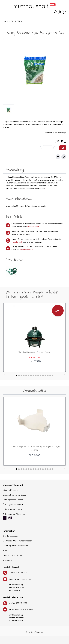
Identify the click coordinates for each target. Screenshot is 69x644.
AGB (5, 550)
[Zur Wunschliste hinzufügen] (58, 157)
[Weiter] (65, 375)
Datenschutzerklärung (12, 555)
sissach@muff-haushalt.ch (20, 579)
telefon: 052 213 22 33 (18, 603)
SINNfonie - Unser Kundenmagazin (18, 541)
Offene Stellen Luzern (12, 509)
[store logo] (34, 6)
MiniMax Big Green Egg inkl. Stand (34, 352)
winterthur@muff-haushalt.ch (21, 609)
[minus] (40, 148)
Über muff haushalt (11, 490)
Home (5, 21)
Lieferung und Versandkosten (15, 546)
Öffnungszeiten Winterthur (14, 504)
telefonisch (18, 242)
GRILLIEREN (16, 21)
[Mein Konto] (60, 12)
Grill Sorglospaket (10, 536)
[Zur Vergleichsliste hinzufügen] (64, 157)
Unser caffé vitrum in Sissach (15, 495)
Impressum (8, 560)
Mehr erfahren (33, 227)
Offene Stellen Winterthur (14, 514)
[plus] (55, 148)
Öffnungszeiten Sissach (13, 500)
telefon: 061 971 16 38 (18, 573)
